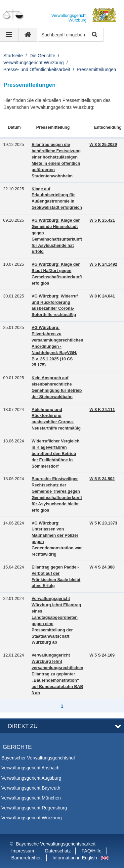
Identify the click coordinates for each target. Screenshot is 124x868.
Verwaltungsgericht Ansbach (30, 768)
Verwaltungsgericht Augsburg (31, 778)
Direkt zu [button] (23, 726)
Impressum (23, 851)
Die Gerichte (42, 56)
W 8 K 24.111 (102, 410)
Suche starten (94, 35)
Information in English (75, 858)
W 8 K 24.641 (102, 296)
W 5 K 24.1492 (103, 264)
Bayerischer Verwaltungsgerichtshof (38, 758)
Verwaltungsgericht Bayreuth (31, 788)
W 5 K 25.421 (102, 220)
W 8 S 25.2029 (103, 145)
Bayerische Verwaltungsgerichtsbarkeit (56, 844)
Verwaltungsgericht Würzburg (34, 63)
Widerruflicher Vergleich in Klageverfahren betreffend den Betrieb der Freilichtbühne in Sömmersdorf (56, 454)
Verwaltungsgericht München (31, 798)
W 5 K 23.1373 (103, 523)
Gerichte (17, 747)
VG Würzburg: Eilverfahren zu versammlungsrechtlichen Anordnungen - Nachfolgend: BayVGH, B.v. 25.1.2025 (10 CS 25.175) (58, 346)
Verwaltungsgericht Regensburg (34, 808)
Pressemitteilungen (96, 69)
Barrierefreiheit (26, 858)
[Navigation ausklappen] (9, 35)
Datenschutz (58, 851)
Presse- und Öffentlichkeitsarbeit (37, 69)
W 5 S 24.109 (102, 655)
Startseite (13, 56)
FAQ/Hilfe (92, 851)
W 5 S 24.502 (102, 479)
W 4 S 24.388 (102, 567)
